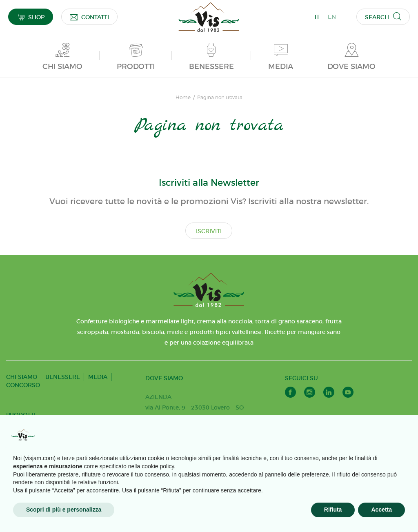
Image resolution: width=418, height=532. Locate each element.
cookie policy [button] (158, 466)
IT (317, 17)
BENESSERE (63, 377)
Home (183, 98)
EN (332, 17)
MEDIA (98, 377)
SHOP (31, 17)
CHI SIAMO (22, 377)
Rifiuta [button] (333, 510)
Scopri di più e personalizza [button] (64, 510)
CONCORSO (23, 385)
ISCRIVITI (209, 231)
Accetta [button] (381, 510)
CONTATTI (89, 17)
